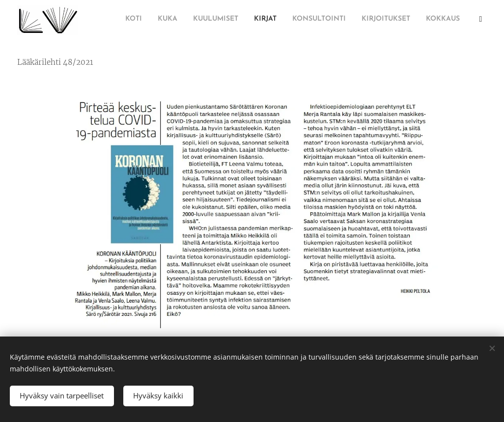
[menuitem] (364, 20)
